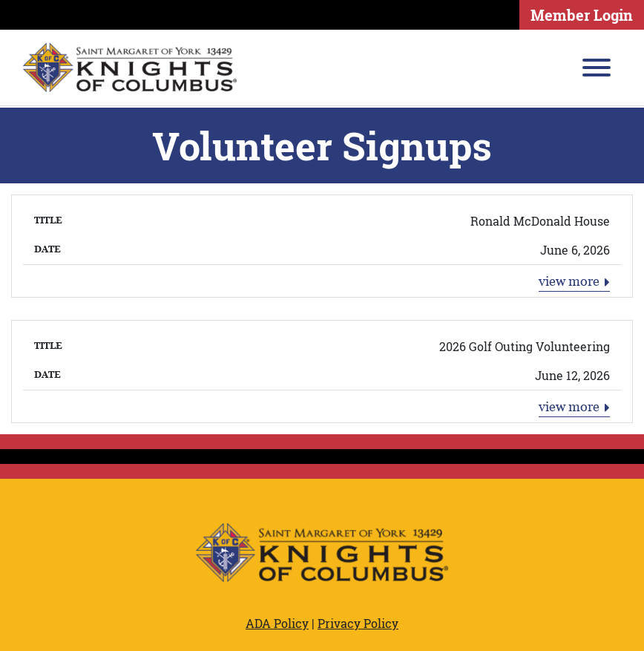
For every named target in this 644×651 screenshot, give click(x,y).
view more (575, 281)
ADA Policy (277, 623)
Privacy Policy (358, 623)
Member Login (582, 15)
